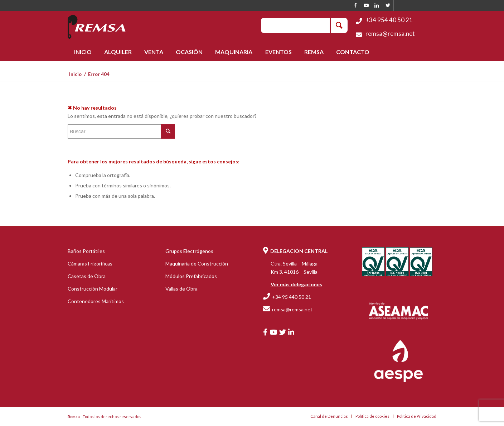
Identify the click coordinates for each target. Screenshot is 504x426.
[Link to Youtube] (366, 5)
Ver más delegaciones (296, 284)
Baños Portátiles (86, 251)
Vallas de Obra (181, 289)
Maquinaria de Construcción (197, 264)
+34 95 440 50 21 (292, 297)
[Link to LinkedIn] (377, 5)
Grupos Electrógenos (189, 251)
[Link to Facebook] (355, 5)
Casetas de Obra (87, 276)
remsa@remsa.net (390, 33)
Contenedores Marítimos (96, 301)
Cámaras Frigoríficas (90, 264)
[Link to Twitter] (388, 5)
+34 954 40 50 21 (389, 20)
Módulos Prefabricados (191, 276)
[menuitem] (83, 52)
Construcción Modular (93, 289)
